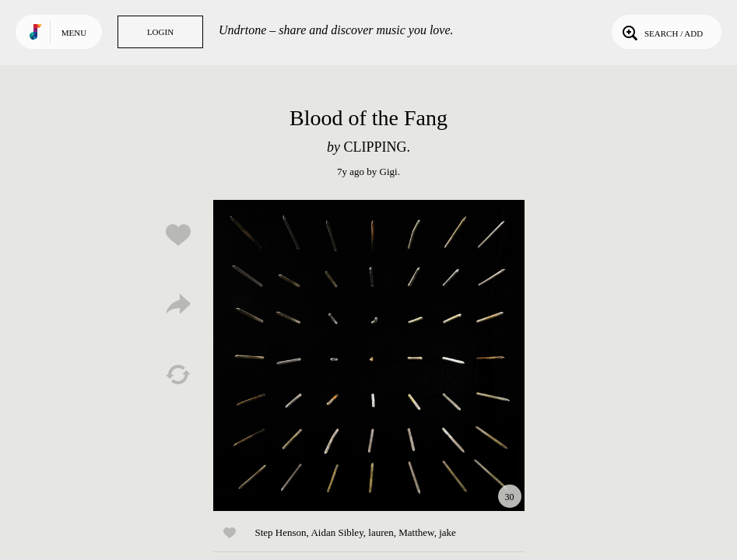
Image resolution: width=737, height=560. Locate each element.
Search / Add (661, 32)
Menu (74, 33)
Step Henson (281, 532)
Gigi (389, 171)
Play (369, 355)
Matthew (416, 532)
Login (160, 32)
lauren (381, 532)
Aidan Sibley (337, 532)
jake (447, 532)
